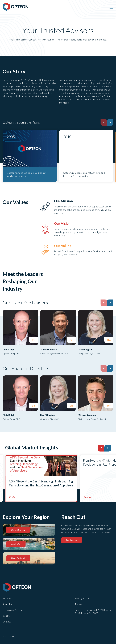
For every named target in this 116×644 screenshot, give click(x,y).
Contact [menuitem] (7, 622)
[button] (110, 122)
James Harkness (49, 350)
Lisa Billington (85, 350)
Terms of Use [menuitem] (81, 604)
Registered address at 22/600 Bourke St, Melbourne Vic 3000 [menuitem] (93, 612)
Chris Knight (9, 350)
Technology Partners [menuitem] (13, 610)
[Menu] (111, 7)
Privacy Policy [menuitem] (82, 598)
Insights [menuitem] (7, 616)
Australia (16, 544)
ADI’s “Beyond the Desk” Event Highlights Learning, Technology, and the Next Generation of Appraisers (41, 483)
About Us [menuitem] (7, 604)
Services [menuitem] (7, 598)
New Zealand (18, 558)
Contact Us (72, 540)
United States (18, 530)
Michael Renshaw (87, 415)
